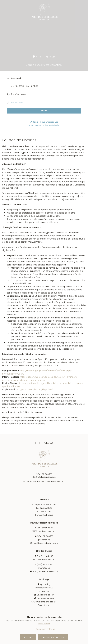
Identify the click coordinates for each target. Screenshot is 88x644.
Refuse (28, 637)
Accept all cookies (53, 637)
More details (44, 624)
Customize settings (45, 629)
